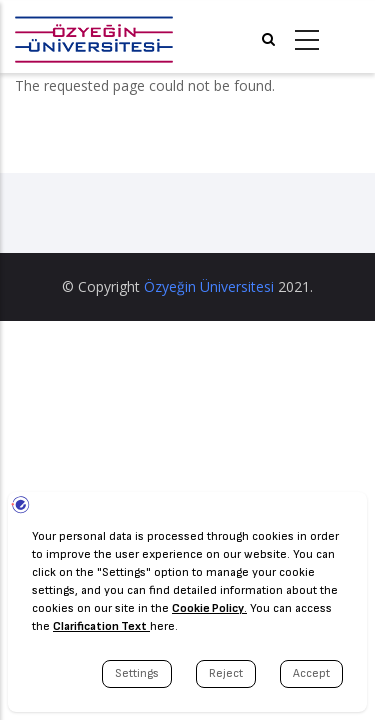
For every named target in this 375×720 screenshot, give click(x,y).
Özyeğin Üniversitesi (209, 286)
